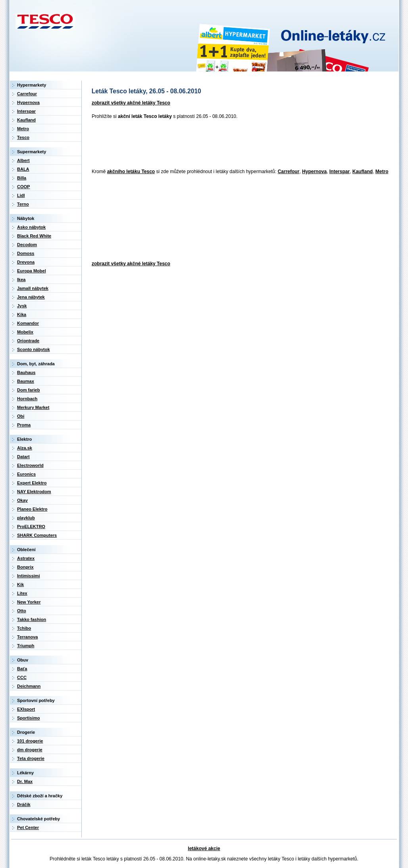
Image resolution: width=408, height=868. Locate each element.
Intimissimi (28, 576)
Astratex (26, 558)
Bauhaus (26, 372)
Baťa (22, 669)
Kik (20, 584)
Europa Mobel (32, 271)
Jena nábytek (31, 297)
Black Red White (34, 236)
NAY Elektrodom (34, 492)
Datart (23, 457)
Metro (382, 172)
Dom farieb (28, 390)
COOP (23, 187)
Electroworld (30, 465)
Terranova (27, 637)
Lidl (21, 195)
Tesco (23, 137)
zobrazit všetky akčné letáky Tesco (131, 103)
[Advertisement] (233, 145)
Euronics (26, 474)
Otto (22, 611)
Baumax (26, 381)
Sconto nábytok (34, 349)
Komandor (28, 323)
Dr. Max (25, 781)
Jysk (22, 306)
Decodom (27, 245)
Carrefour (289, 172)
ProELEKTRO (31, 527)
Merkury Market (33, 407)
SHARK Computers (37, 535)
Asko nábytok (31, 227)
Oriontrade (28, 341)
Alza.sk (25, 448)
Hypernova (314, 172)
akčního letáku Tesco (131, 172)
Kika (22, 314)
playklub (26, 518)
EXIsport (26, 709)
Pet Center (28, 827)
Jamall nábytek (33, 288)
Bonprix (25, 567)
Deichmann (29, 686)
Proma (24, 425)
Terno (23, 204)
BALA (23, 169)
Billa (22, 178)
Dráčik (24, 804)
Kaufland (363, 172)
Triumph (26, 646)
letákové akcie (204, 849)
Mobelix (25, 332)
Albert (23, 160)
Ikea (21, 280)
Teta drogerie (31, 758)
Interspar (340, 172)
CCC (22, 677)
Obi (21, 416)
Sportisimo (28, 718)
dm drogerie (30, 750)
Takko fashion (32, 619)
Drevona (26, 262)
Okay (22, 500)
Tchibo (24, 628)
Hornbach (27, 399)
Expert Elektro (32, 483)
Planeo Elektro (32, 509)
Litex (22, 593)
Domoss (26, 253)
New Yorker (29, 602)
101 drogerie (30, 741)
